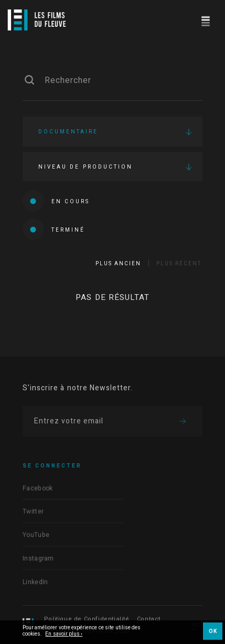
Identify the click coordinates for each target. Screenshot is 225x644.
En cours (56, 201)
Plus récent (179, 264)
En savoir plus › (64, 635)
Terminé (54, 229)
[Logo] (37, 20)
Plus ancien (118, 264)
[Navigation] (205, 20)
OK (213, 631)
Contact (149, 619)
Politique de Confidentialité (87, 619)
